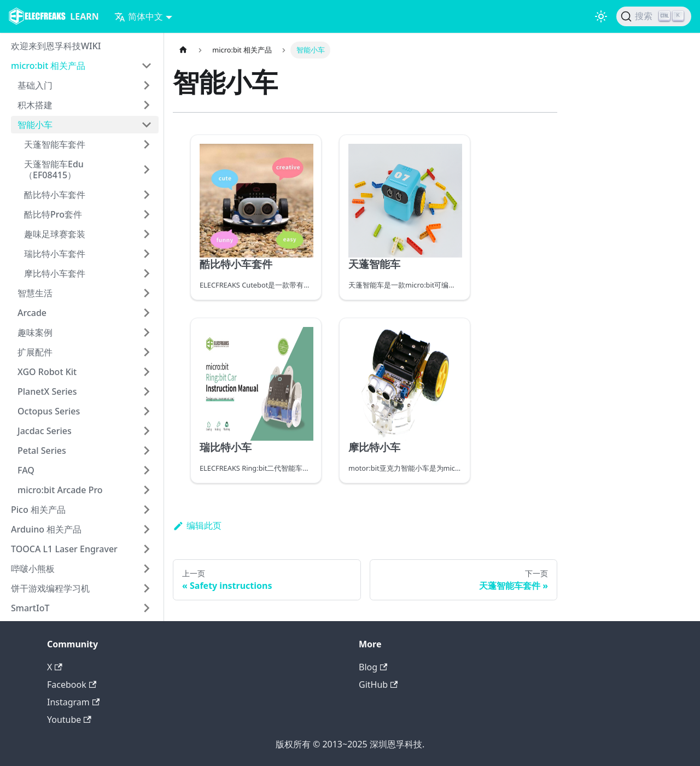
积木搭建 (35, 105)
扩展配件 (35, 352)
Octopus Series (49, 411)
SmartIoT (30, 608)
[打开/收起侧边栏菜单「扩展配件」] (147, 352)
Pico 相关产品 (38, 510)
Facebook (72, 685)
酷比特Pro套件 (53, 214)
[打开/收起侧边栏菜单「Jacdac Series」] (147, 431)
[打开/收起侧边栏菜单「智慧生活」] (147, 293)
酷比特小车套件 (55, 195)
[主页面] (183, 50)
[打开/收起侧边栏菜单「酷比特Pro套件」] (147, 214)
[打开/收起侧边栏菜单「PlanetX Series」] (147, 391)
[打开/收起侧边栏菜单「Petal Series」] (147, 451)
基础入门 (35, 85)
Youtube (69, 720)
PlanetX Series (47, 391)
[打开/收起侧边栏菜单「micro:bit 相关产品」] (147, 66)
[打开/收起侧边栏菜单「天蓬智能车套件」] (147, 144)
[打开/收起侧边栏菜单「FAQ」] (147, 470)
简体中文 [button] (139, 16)
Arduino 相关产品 (46, 529)
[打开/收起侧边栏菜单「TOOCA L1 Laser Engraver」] (147, 549)
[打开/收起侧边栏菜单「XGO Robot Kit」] (147, 372)
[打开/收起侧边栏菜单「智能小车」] (147, 125)
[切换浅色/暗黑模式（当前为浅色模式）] (601, 16)
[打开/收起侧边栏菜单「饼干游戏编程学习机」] (147, 588)
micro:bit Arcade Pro (60, 490)
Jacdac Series (45, 431)
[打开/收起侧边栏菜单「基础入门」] (147, 85)
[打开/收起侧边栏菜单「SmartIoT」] (147, 608)
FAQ (26, 470)
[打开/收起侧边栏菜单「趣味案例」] (147, 332)
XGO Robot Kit (47, 372)
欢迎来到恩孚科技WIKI (56, 46)
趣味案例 (35, 332)
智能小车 (35, 125)
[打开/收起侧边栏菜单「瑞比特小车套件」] (147, 254)
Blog (373, 667)
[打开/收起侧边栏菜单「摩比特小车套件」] (147, 273)
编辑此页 (197, 525)
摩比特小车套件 (55, 273)
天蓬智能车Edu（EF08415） (54, 169)
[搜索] (654, 16)
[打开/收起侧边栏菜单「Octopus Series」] (147, 411)
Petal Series (42, 451)
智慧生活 (35, 293)
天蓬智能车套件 (55, 144)
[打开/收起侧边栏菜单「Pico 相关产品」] (147, 510)
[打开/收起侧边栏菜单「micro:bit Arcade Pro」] (147, 490)
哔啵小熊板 (33, 569)
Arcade (32, 313)
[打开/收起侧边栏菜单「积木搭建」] (147, 105)
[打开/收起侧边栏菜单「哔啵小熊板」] (147, 569)
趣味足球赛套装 (55, 234)
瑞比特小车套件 (55, 254)
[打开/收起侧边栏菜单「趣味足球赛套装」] (147, 234)
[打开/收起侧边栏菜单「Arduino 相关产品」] (147, 529)
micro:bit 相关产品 (48, 66)
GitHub (378, 685)
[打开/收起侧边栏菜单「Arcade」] (147, 313)
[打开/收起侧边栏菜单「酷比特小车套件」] (147, 195)
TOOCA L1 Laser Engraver (64, 549)
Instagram (73, 702)
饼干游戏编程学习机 (50, 588)
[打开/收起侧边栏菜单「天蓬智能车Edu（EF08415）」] (147, 169)
